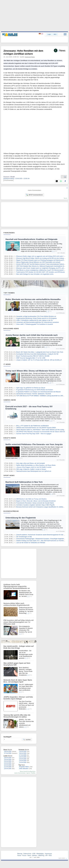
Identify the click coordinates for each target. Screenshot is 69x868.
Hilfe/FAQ (41, 856)
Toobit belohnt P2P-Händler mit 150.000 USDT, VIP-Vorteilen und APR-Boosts (41, 272)
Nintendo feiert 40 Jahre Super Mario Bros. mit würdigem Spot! (18, 681)
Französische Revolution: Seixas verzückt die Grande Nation (35, 503)
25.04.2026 (8, 759)
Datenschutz (27, 854)
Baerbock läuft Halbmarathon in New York (24, 482)
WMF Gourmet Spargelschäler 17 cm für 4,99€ (31, 358)
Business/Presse (11, 511)
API (46, 856)
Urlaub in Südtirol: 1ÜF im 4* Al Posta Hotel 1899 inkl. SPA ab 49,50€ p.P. (39, 360)
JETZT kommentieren (34, 195)
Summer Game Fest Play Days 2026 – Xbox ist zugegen (34, 434)
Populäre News (24, 767)
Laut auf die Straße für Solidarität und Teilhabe (31, 543)
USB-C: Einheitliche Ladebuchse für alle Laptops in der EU (34, 320)
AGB (34, 854)
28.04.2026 (8, 751)
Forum (24, 856)
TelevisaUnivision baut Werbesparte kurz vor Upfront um (34, 471)
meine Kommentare (20, 773)
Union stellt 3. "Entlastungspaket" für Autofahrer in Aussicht (34, 324)
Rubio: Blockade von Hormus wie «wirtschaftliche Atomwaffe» (33, 299)
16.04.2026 (23, 757)
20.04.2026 (8, 769)
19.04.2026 (23, 751)
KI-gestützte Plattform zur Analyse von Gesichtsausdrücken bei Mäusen (38, 392)
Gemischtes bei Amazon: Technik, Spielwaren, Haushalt (34, 394)
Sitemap (20, 854)
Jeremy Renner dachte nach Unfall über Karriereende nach (32, 335)
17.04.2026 (23, 755)
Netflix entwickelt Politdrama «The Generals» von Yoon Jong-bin (34, 444)
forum (65, 198)
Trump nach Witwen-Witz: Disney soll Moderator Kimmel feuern (34, 371)
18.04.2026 (23, 753)
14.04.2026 (23, 761)
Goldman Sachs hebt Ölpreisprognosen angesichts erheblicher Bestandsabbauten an (17, 586)
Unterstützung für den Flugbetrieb (21, 518)
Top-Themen (9, 293)
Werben (35, 856)
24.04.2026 (8, 761)
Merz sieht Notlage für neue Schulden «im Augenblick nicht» (35, 274)
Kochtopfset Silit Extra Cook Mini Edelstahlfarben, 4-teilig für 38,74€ (37, 354)
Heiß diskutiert (24, 769)
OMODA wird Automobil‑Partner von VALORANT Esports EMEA (36, 428)
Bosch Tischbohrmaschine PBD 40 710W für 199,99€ (33, 356)
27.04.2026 (8, 753)
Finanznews (9, 233)
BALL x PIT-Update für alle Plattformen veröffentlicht (32, 426)
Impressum (48, 854)
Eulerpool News (30, 57)
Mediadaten (40, 854)
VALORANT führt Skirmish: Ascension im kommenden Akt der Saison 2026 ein (41, 432)
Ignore (28, 773)
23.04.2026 (8, 763)
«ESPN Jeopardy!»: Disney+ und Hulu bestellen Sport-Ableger (18, 698)
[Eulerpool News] (9, 179)
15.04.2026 (23, 759)
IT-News (7, 364)
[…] (53, 251)
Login (49, 34)
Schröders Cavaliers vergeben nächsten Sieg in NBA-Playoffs (35, 505)
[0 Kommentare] (8, 180)
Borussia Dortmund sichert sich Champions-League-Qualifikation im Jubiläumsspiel (42, 507)
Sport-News (9, 475)
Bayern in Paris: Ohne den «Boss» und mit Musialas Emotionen (36, 501)
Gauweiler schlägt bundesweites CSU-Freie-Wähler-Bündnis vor (36, 316)
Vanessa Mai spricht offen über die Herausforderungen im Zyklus (17, 716)
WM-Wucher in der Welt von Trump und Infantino (31, 499)
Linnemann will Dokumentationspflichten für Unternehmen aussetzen (38, 322)
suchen (27, 740)
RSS (50, 856)
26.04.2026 (8, 758)
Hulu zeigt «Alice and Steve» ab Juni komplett (30, 463)
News (29, 856)
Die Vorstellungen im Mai (24, 537)
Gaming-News (10, 400)
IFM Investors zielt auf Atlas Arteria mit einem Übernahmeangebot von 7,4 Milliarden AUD (19, 622)
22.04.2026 (8, 765)
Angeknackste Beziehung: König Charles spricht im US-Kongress (36, 318)
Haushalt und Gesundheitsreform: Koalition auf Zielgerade (31, 239)
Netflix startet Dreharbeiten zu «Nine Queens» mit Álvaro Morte (36, 465)
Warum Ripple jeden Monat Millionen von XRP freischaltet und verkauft (38, 262)
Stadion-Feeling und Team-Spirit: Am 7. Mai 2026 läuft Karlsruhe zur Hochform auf (42, 541)
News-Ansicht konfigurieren (28, 771)
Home (19, 856)
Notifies (33, 773)
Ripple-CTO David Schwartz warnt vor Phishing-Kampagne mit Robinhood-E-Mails (42, 260)
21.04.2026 (8, 767)
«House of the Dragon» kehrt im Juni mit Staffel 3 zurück (34, 467)
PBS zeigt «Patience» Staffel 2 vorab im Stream (31, 469)
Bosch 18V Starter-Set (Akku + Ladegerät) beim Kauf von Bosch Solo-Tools (40, 352)
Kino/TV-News (10, 438)
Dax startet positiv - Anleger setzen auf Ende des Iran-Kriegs (19, 647)
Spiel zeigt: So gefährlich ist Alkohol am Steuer (31, 388)
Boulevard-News (11, 329)
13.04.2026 (23, 762)
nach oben (62, 858)
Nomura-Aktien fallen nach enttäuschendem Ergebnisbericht (16, 604)
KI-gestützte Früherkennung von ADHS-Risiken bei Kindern (35, 390)
